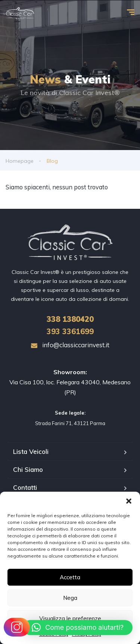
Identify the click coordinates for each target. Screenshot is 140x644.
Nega (70, 598)
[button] (129, 501)
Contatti (25, 487)
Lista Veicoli (31, 451)
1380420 (70, 319)
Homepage (20, 161)
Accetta (70, 577)
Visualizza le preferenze (70, 618)
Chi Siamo (28, 469)
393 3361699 (70, 331)
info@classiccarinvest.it (70, 345)
